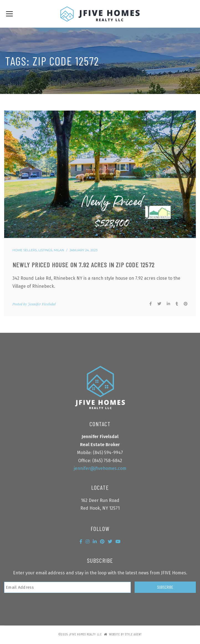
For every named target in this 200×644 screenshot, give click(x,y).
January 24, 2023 (84, 250)
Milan (59, 250)
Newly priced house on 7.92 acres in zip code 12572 (84, 265)
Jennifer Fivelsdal (42, 304)
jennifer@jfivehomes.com (100, 468)
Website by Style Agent (125, 634)
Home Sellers (25, 250)
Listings (46, 250)
